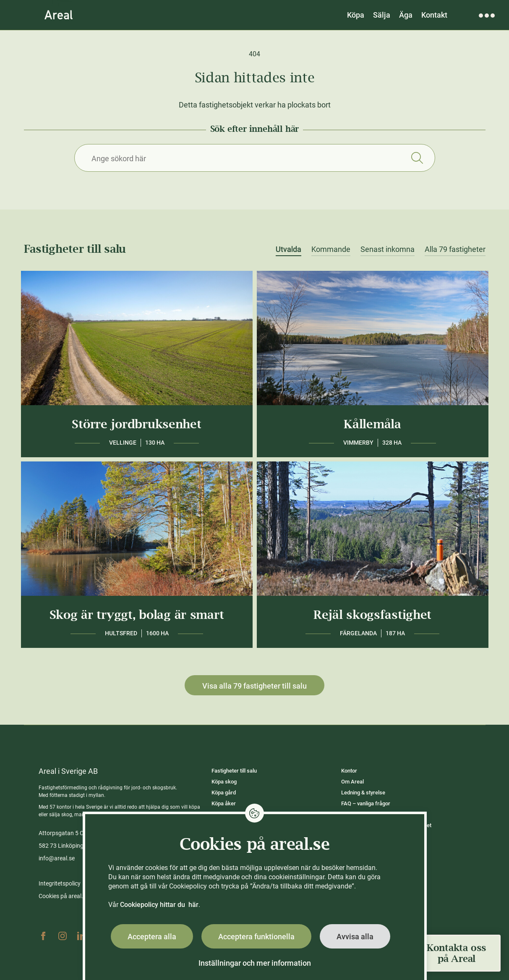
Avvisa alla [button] (355, 937)
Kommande (331, 249)
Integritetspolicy (60, 883)
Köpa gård (224, 793)
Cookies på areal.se (64, 896)
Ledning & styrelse (363, 793)
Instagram (63, 936)
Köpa (356, 15)
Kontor (349, 771)
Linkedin (82, 936)
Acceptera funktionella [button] (256, 937)
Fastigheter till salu (234, 771)
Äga (406, 15)
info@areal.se (57, 858)
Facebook (43, 936)
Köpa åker (224, 803)
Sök (417, 158)
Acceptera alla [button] (152, 937)
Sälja (382, 15)
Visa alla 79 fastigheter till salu (254, 686)
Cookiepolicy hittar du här (159, 905)
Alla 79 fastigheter (455, 249)
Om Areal (352, 782)
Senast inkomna (388, 249)
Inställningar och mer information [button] (255, 963)
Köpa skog (224, 782)
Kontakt (434, 15)
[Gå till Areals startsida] (59, 15)
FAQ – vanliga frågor (366, 803)
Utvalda (288, 249)
